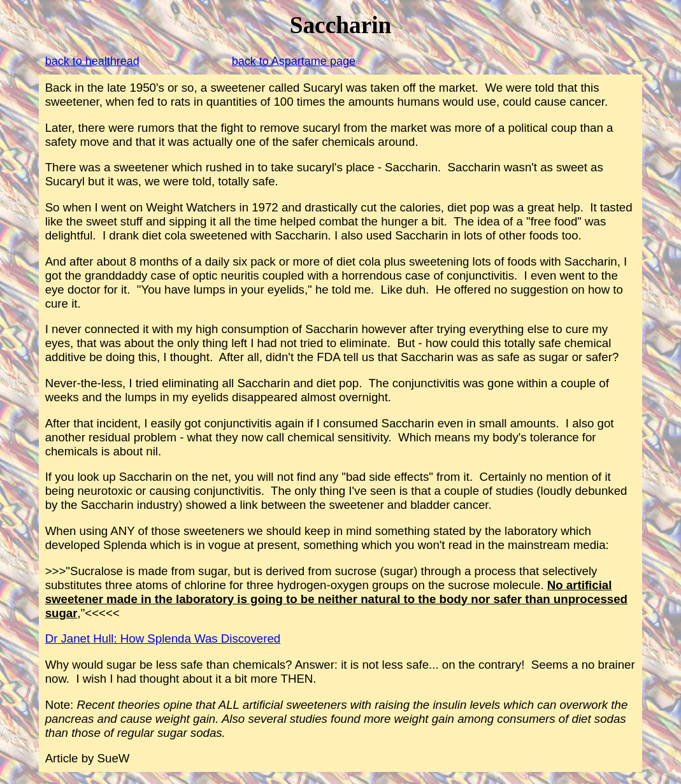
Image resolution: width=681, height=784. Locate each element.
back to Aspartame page (294, 61)
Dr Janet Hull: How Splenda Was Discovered (163, 638)
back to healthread (92, 61)
